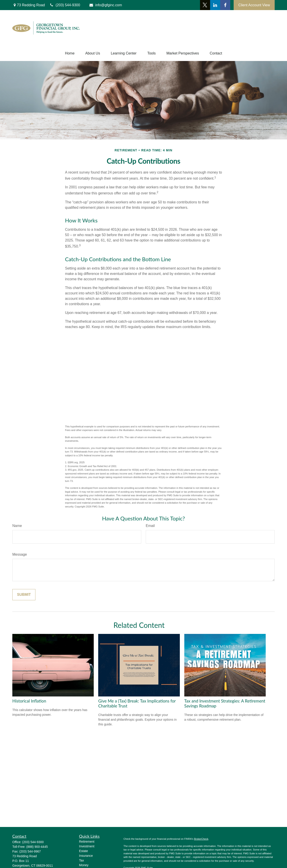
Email (150, 526)
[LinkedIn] (215, 5)
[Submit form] (24, 595)
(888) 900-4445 (37, 847)
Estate (84, 851)
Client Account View (254, 5)
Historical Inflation (29, 701)
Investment (87, 846)
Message (20, 554)
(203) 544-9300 (33, 842)
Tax (82, 860)
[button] (70, 53)
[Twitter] (205, 5)
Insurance (86, 856)
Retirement (87, 842)
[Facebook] (225, 5)
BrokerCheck (201, 839)
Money (84, 865)
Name (17, 526)
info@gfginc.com (105, 5)
